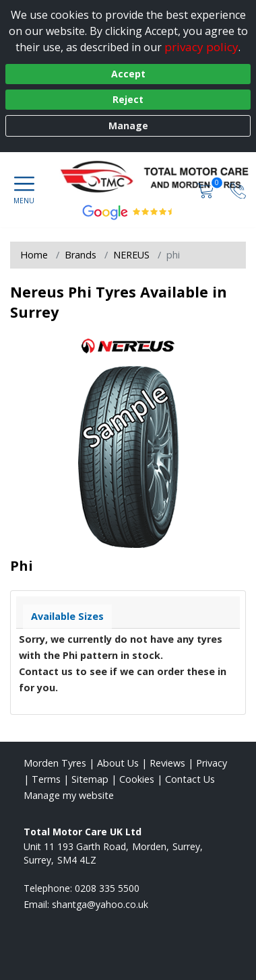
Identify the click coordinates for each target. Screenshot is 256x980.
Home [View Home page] (34, 255)
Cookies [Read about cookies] (137, 779)
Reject (128, 99)
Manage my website (69, 795)
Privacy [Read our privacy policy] (212, 763)
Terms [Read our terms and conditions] (46, 779)
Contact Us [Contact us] (190, 779)
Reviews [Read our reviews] (167, 763)
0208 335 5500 (107, 888)
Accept (128, 74)
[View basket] (207, 189)
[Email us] (100, 904)
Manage (128, 126)
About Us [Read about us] (118, 763)
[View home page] (161, 179)
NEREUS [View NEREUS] (131, 255)
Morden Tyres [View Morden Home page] (55, 763)
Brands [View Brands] (81, 255)
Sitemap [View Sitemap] (90, 779)
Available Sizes (67, 616)
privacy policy (201, 47)
